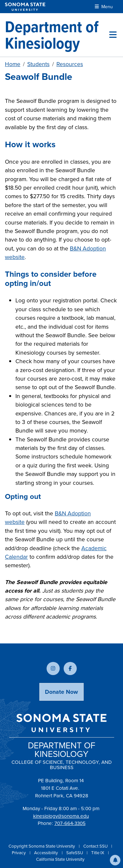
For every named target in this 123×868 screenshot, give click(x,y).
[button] (115, 860)
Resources (70, 64)
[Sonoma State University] (25, 7)
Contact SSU (96, 846)
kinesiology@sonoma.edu (61, 816)
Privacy (19, 853)
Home (13, 64)
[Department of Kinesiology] (57, 35)
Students (38, 64)
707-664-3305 (70, 823)
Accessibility (47, 853)
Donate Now (61, 692)
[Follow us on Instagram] (53, 669)
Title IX (98, 853)
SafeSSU (75, 853)
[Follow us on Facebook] (70, 669)
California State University (60, 859)
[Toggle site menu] (113, 35)
